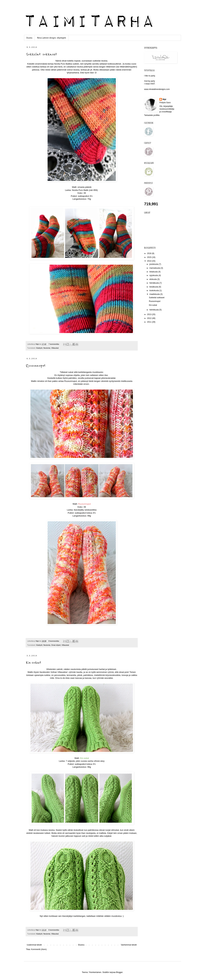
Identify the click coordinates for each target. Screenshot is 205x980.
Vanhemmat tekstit (129, 945)
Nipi (164, 99)
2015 (150, 257)
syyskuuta (154, 275)
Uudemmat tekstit (34, 945)
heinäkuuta (154, 283)
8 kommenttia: (54, 641)
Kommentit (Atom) (39, 949)
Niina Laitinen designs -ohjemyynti (52, 38)
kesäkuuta (154, 287)
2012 (150, 318)
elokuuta (153, 279)
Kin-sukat (34, 663)
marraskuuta (155, 268)
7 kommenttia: (54, 344)
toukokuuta (154, 291)
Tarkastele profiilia (152, 115)
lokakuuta (154, 272)
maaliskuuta (155, 294)
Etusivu (29, 38)
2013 (150, 314)
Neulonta (47, 348)
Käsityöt (39, 348)
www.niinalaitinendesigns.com (157, 89)
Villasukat (55, 348)
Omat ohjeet (56, 645)
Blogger (119, 972)
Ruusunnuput (36, 366)
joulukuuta (154, 264)
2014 (150, 261)
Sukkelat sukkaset (41, 54)
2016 (150, 253)
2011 (150, 322)
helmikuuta (154, 310)
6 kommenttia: (54, 930)
